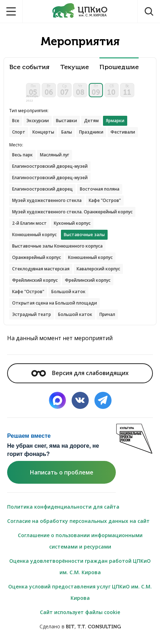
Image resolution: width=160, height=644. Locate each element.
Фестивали (123, 132)
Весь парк (22, 155)
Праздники (91, 132)
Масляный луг (55, 155)
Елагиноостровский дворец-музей (50, 166)
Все (16, 121)
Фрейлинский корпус (35, 280)
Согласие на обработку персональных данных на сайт (78, 521)
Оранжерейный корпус (37, 257)
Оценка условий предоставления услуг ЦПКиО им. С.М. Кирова (80, 592)
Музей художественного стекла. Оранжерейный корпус (72, 212)
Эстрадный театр (32, 314)
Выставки (66, 121)
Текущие (74, 67)
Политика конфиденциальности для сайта (63, 507)
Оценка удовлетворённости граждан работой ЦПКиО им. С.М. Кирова (80, 567)
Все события (29, 67)
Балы (67, 132)
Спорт (19, 132)
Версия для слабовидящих (80, 373)
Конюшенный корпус (34, 235)
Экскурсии (38, 121)
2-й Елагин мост (29, 223)
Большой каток (68, 292)
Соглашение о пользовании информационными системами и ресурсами (80, 541)
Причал (107, 314)
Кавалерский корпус (98, 269)
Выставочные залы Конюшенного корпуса (57, 246)
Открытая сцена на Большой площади (55, 303)
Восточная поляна (100, 189)
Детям (91, 121)
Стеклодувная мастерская (41, 269)
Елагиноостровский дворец (42, 189)
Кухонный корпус (72, 223)
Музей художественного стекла (47, 200)
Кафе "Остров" (105, 200)
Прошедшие (119, 67)
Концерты (43, 132)
